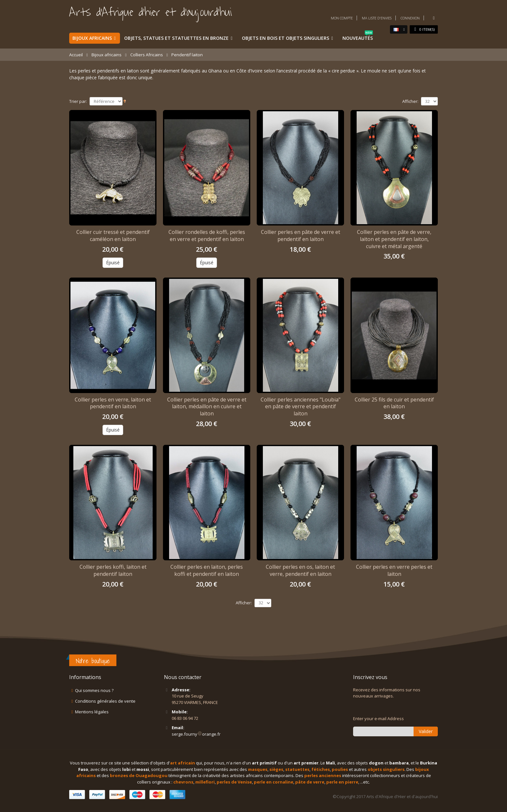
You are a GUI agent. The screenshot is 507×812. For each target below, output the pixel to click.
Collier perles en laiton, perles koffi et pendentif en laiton (207, 570)
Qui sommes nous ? (94, 690)
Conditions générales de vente (105, 701)
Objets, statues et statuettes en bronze (176, 38)
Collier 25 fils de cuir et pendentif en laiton (394, 403)
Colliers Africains (147, 55)
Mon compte (342, 18)
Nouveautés (358, 37)
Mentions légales (92, 712)
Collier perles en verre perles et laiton (394, 570)
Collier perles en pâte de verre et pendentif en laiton (301, 236)
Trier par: (78, 101)
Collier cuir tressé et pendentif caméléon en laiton (113, 236)
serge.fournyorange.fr (196, 734)
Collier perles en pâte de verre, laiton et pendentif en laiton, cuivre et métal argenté (394, 239)
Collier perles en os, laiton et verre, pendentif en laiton (300, 570)
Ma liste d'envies (377, 18)
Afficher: (410, 101)
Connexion (410, 18)
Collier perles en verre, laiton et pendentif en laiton (113, 403)
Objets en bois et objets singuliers (286, 38)
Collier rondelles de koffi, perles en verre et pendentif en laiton (207, 236)
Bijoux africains (92, 38)
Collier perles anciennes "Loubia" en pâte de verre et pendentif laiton (301, 406)
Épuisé (113, 263)
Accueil (76, 55)
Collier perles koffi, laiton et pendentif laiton (113, 570)
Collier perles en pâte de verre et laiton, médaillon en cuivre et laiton (207, 406)
